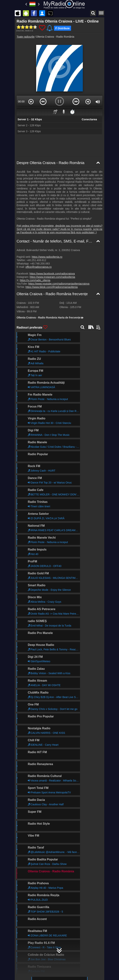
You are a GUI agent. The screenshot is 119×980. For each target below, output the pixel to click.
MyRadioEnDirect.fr (67, 939)
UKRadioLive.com (33, 928)
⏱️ (72, 112)
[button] (31, 102)
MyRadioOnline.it (32, 934)
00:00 (21, 102)
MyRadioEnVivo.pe (67, 966)
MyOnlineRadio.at (66, 934)
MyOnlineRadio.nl (33, 961)
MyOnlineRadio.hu (33, 923)
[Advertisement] (59, 146)
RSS (33, 916)
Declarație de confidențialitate (58, 913)
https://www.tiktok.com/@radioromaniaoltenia (52, 287)
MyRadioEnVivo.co (34, 966)
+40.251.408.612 (36, 260)
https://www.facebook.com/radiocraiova (52, 274)
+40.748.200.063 (40, 264)
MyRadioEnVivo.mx (67, 945)
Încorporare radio (28, 913)
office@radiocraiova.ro (38, 267)
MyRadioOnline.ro (59, 852)
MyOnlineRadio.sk (67, 950)
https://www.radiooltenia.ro (47, 257)
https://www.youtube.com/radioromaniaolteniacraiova (59, 284)
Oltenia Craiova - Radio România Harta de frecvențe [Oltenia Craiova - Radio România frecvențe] (50, 318)
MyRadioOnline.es (67, 928)
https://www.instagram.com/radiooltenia (52, 277)
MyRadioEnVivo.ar (33, 945)
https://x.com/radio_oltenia (35, 280)
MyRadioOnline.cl (66, 961)
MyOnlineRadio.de (67, 923)
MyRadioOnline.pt (33, 972)
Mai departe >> (90, 721)
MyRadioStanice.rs (34, 939)
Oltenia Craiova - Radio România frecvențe (52, 294)
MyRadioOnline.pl (33, 950)
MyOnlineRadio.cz (67, 955)
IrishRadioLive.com (34, 955)
